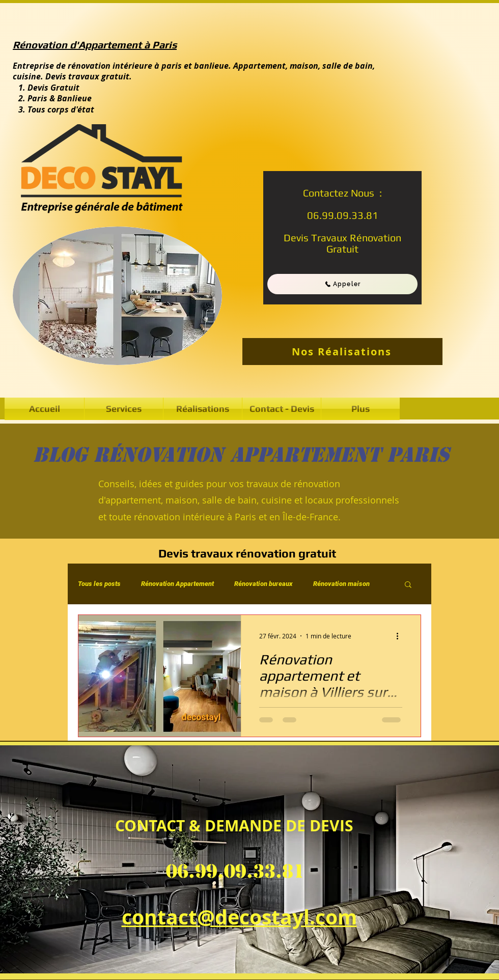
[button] (203, 409)
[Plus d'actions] (401, 636)
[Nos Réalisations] (342, 352)
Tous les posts (99, 584)
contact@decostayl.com (239, 917)
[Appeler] (342, 284)
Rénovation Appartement (177, 584)
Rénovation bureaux (264, 584)
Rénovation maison (341, 584)
